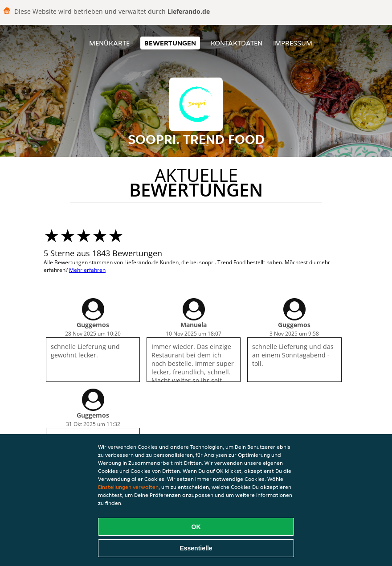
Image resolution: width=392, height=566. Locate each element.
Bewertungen (170, 43)
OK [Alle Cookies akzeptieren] (196, 527)
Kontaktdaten (237, 43)
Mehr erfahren (87, 270)
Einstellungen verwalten (128, 487)
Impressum (293, 43)
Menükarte (109, 43)
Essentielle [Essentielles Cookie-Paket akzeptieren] (196, 548)
